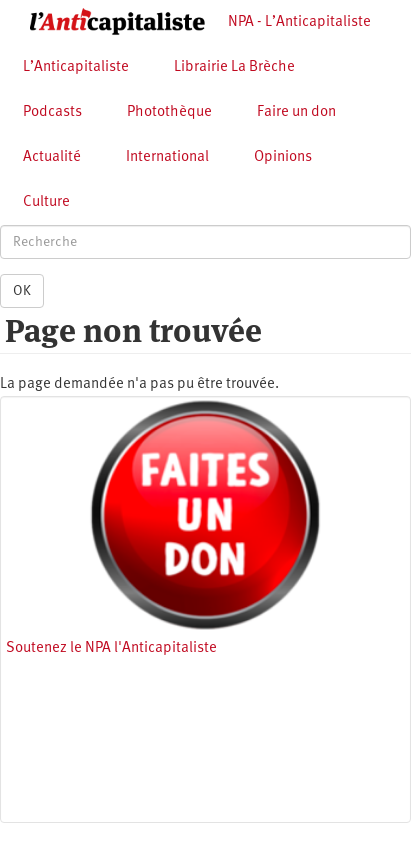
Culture (46, 202)
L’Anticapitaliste (76, 67)
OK (22, 291)
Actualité (52, 157)
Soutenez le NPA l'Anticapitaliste (111, 648)
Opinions (283, 157)
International (167, 157)
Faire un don (296, 112)
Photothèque (169, 112)
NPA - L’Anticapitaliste (299, 22)
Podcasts (52, 112)
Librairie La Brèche (234, 67)
